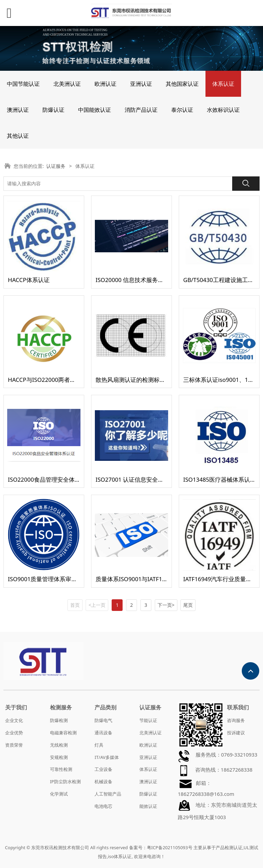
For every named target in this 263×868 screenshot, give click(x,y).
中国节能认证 (23, 84)
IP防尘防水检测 (65, 782)
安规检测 (59, 757)
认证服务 (56, 166)
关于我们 (16, 707)
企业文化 (14, 720)
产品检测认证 (229, 847)
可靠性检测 (61, 769)
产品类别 (105, 707)
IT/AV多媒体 (107, 757)
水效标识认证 (223, 110)
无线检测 (59, 745)
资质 (10, 745)
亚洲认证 (141, 84)
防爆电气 (103, 720)
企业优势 (14, 733)
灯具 (99, 745)
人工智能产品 (108, 794)
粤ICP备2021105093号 (170, 847)
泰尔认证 (182, 110)
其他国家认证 (182, 84)
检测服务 (61, 707)
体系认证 (223, 84)
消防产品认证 (141, 110)
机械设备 (103, 782)
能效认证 (148, 806)
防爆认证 (53, 110)
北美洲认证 (67, 84)
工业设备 (103, 769)
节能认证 (148, 720)
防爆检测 (59, 720)
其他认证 (18, 136)
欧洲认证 (105, 84)
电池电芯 (103, 806)
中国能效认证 (95, 110)
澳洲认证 (18, 110)
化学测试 (59, 794)
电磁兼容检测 (63, 733)
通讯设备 (103, 733)
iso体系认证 (120, 856)
